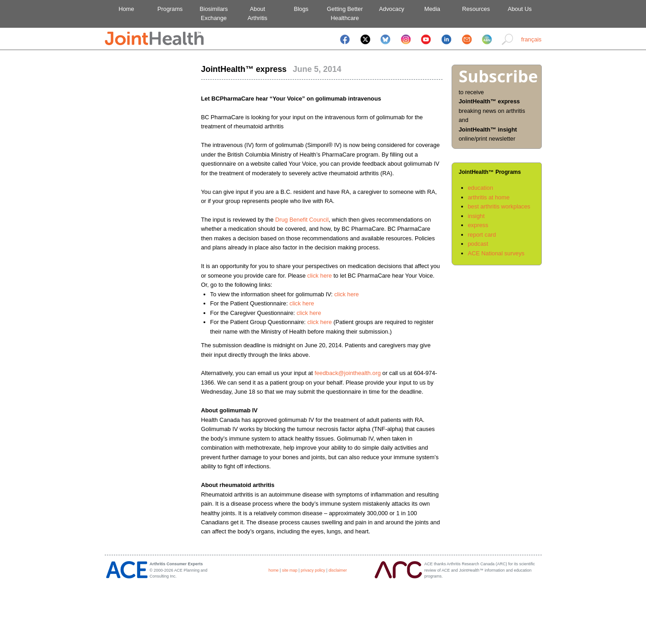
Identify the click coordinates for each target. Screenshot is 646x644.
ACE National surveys (496, 253)
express (478, 225)
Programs (170, 9)
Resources (476, 9)
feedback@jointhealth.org (348, 373)
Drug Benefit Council (302, 220)
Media (432, 9)
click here (320, 276)
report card (482, 235)
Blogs (301, 9)
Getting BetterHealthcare (345, 13)
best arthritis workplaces (499, 206)
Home (126, 9)
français (532, 39)
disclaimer (338, 570)
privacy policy (313, 570)
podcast (478, 244)
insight (476, 216)
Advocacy (389, 9)
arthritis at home (489, 197)
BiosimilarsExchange (214, 13)
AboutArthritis (257, 13)
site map (290, 570)
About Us (520, 9)
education (481, 188)
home (274, 570)
